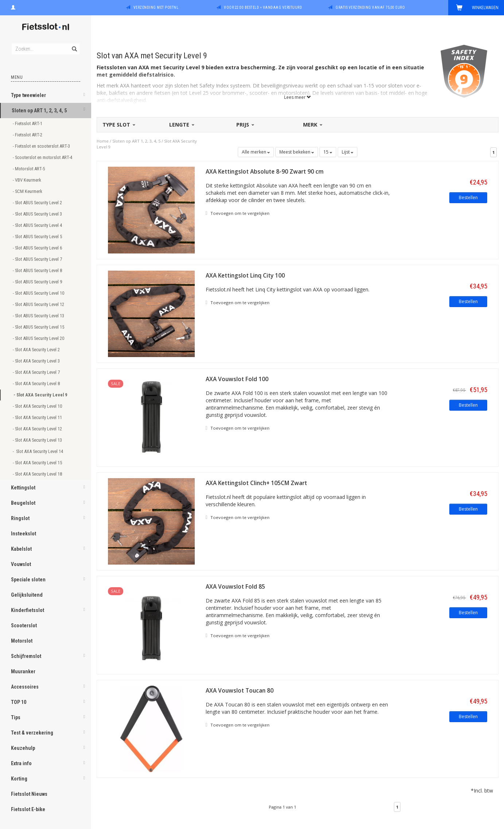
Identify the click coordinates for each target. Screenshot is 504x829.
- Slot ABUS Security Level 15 (39, 327)
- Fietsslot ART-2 (28, 135)
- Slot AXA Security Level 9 (41, 395)
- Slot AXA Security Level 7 (37, 372)
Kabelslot (21, 549)
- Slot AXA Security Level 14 (38, 451)
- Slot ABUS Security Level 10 (39, 293)
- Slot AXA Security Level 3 (37, 361)
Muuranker (23, 671)
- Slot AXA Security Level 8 (37, 383)
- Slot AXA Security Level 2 (37, 350)
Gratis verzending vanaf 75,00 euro (370, 7)
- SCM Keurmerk (28, 191)
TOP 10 (19, 702)
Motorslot (22, 641)
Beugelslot (23, 503)
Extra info (21, 763)
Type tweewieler (28, 95)
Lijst (348, 152)
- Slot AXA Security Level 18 (38, 474)
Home (103, 141)
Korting (19, 779)
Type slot (118, 125)
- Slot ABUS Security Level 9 (38, 282)
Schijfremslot (26, 656)
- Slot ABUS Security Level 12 (39, 304)
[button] (84, 96)
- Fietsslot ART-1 (28, 123)
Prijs (245, 125)
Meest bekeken (297, 152)
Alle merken (256, 152)
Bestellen (468, 197)
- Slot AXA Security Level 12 (38, 429)
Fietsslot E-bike (28, 809)
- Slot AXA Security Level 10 (38, 406)
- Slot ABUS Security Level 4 (38, 225)
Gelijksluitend (27, 595)
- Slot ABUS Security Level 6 (38, 248)
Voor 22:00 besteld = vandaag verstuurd (263, 7)
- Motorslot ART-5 (29, 169)
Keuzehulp (23, 748)
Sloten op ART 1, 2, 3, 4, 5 (39, 111)
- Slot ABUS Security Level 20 (39, 338)
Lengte (181, 125)
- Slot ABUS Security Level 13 (39, 316)
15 (328, 152)
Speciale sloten (28, 580)
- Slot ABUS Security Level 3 (38, 214)
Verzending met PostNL (156, 7)
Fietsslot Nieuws (29, 794)
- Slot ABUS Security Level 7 (38, 259)
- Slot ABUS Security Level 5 (38, 237)
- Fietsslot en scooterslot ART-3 (42, 146)
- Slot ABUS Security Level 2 (38, 203)
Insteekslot (24, 534)
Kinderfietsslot (28, 610)
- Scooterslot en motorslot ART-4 (43, 157)
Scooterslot (24, 625)
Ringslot (20, 518)
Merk (312, 125)
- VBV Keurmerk (28, 180)
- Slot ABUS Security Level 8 (38, 270)
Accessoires (25, 687)
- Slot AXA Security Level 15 (38, 463)
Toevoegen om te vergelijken (238, 213)
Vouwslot (21, 564)
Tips (16, 717)
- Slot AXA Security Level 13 (38, 440)
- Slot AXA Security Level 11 (38, 417)
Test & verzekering (32, 733)
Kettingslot (23, 488)
